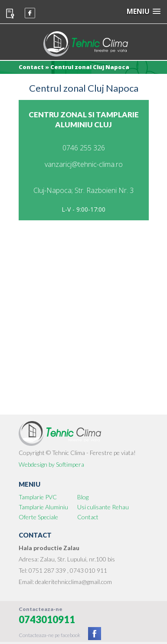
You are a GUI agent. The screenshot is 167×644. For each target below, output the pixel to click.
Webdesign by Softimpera (51, 464)
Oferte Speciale (38, 517)
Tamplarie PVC (38, 497)
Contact (88, 517)
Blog (83, 497)
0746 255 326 (84, 148)
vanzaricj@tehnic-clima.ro (84, 164)
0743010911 (47, 619)
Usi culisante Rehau (103, 507)
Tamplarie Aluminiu (43, 507)
